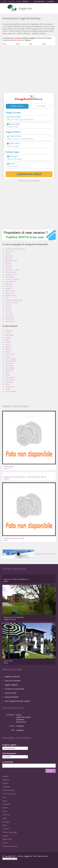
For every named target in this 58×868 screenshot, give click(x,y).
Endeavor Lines (11, 275)
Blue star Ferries (11, 261)
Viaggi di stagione (11, 685)
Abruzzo (5, 776)
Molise (5, 811)
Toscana (6, 829)
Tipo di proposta (10, 753)
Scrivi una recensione (13, 681)
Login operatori (39, 2)
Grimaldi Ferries (11, 282)
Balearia (8, 258)
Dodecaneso (10, 387)
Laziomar (9, 286)
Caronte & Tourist (12, 270)
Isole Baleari (10, 377)
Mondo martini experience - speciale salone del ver (25, 477)
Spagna (8, 338)
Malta (7, 375)
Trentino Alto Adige (10, 832)
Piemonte (6, 815)
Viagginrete (25, 8)
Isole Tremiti (10, 354)
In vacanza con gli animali (14, 689)
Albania (8, 349)
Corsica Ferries (11, 272)
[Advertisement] (29, 70)
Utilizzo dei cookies (23, 717)
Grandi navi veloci (12, 279)
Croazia (8, 352)
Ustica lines (9, 317)
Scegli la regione (10, 745)
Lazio (4, 797)
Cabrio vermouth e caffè (14, 538)
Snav (7, 298)
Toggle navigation (4, 9)
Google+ (8, 864)
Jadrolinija (9, 284)
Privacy (19, 715)
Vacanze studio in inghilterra (16, 579)
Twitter (14, 864)
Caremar (9, 268)
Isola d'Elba (9, 335)
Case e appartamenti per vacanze (17, 701)
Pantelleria (9, 370)
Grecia (8, 356)
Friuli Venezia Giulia (9, 794)
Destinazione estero (10, 846)
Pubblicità (20, 730)
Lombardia (6, 804)
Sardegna (9, 331)
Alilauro (8, 254)
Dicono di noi (21, 722)
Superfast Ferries (12, 303)
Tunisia (8, 342)
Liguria (5, 801)
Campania (6, 787)
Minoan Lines (10, 291)
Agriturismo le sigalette (14, 617)
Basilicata (6, 780)
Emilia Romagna (8, 790)
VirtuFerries (9, 319)
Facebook (3, 864)
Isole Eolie (9, 363)
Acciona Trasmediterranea (15, 249)
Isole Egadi (9, 366)
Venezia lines (10, 321)
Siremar (8, 307)
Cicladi (8, 389)
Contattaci (51, 2)
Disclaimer (20, 719)
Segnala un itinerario (12, 677)
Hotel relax (8, 661)
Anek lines (9, 256)
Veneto (5, 843)
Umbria (5, 836)
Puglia (5, 818)
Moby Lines (10, 293)
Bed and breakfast (12, 697)
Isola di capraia (11, 359)
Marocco (9, 347)
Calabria (5, 783)
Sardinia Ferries (11, 296)
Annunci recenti (10, 693)
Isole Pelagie (10, 368)
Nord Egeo (9, 382)
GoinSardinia (10, 277)
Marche (5, 808)
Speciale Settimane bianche (29, 554)
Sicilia (7, 340)
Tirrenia (8, 310)
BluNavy (8, 265)
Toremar (9, 312)
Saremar (8, 305)
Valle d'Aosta (7, 839)
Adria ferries (10, 251)
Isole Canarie (10, 380)
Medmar (8, 289)
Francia (8, 345)
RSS (19, 864)
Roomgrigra (9, 467)
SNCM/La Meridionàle (14, 300)
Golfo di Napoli (11, 391)
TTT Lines (9, 314)
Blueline (8, 263)
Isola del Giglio (11, 361)
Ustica (8, 373)
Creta (7, 384)
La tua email (8, 762)
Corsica (8, 333)
